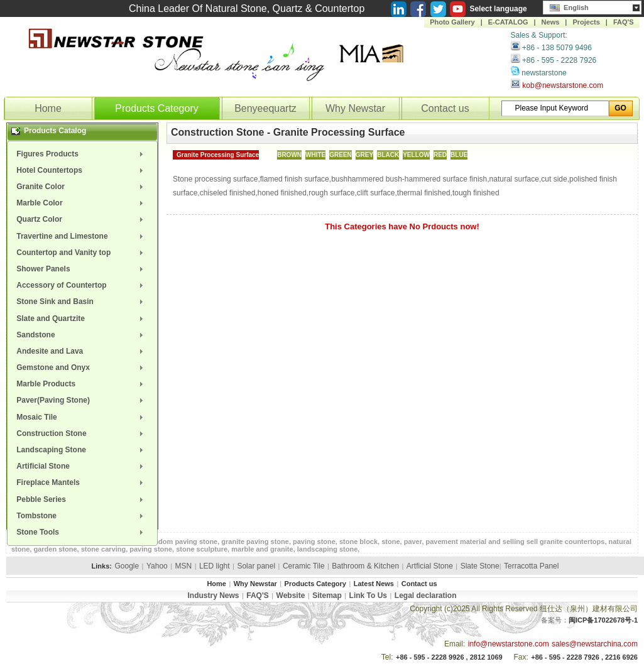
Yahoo (157, 566)
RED (440, 155)
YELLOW (416, 155)
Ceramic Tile (304, 566)
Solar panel (256, 566)
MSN (184, 566)
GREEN (341, 155)
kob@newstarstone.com (563, 85)
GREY (364, 155)
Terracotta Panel (531, 566)
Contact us (445, 108)
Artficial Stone (430, 566)
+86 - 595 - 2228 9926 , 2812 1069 (449, 657)
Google (127, 566)
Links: (102, 566)
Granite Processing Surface (218, 155)
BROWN (289, 155)
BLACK (388, 155)
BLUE (459, 155)
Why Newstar (355, 108)
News (551, 22)
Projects (586, 22)
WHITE (315, 155)
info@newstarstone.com (509, 644)
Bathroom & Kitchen (365, 566)
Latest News (374, 584)
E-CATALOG (508, 22)
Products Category (157, 108)
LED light (215, 566)
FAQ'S (624, 22)
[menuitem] (82, 154)
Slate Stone (480, 566)
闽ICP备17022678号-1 (603, 620)
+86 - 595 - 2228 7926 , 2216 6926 (584, 657)
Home (48, 108)
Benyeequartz (265, 108)
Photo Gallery (452, 22)
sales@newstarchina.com (595, 644)
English (569, 6)
